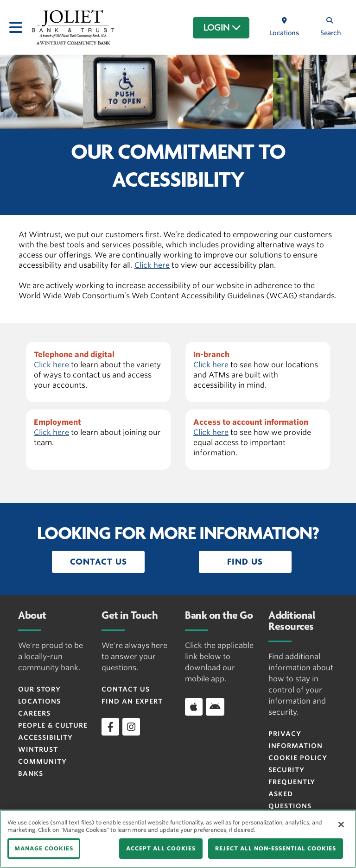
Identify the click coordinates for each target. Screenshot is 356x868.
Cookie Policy (298, 758)
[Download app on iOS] (194, 707)
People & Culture (53, 725)
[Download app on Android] (215, 707)
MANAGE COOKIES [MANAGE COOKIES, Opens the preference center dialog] (44, 848)
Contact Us (126, 689)
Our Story (39, 689)
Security (286, 770)
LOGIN (222, 28)
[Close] (341, 824)
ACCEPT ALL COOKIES (161, 848)
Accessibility (45, 737)
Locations (39, 701)
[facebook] (110, 727)
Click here (152, 265)
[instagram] (131, 727)
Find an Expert (132, 701)
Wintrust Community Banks (42, 761)
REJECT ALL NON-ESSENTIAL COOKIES (276, 848)
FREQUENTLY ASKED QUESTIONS (292, 794)
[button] (98, 562)
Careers (34, 713)
